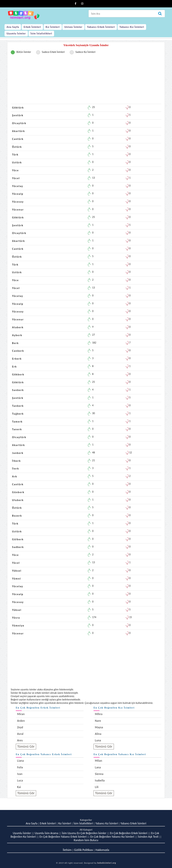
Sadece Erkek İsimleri (53, 52)
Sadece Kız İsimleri (85, 52)
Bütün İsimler (24, 52)
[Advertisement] (86, 80)
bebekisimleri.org (107, 863)
